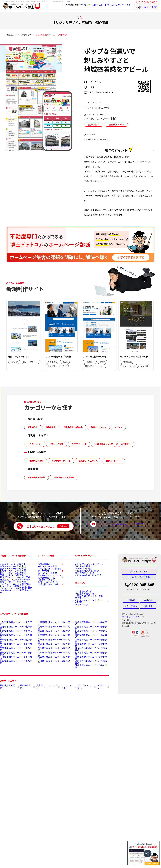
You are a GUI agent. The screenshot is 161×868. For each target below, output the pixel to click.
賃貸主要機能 (52, 580)
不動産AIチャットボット (46, 587)
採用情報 (148, 608)
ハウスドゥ (126, 444)
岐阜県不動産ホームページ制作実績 (50, 639)
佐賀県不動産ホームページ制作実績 (88, 649)
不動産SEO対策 (81, 567)
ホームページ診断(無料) (139, 578)
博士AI (107, 7)
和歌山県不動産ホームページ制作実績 (89, 662)
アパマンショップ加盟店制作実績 (12, 601)
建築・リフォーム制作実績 (10, 577)
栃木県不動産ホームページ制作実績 (13, 639)
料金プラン (117, 7)
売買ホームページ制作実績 (10, 567)
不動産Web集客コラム (83, 600)
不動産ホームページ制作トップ (11, 564)
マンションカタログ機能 (46, 573)
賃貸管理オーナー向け (61, 461)
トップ (54, 7)
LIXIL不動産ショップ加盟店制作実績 (13, 604)
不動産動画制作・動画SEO (85, 581)
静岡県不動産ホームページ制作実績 (50, 632)
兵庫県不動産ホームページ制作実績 (50, 656)
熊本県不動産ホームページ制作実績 (88, 656)
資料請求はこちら (139, 571)
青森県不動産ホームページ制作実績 (13, 636)
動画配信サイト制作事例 (64, 477)
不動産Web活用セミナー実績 (86, 603)
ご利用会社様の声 (84, 7)
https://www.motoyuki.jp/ (102, 92)
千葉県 (103, 140)
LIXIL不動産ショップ (104, 444)
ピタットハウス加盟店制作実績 (11, 597)
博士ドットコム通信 (80, 685)
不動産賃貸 (91, 140)
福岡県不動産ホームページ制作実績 (88, 642)
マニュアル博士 (63, 685)
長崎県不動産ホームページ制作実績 (88, 646)
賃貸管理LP (93, 125)
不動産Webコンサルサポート (86, 564)
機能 (61, 7)
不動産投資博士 (25, 685)
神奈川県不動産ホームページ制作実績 (14, 656)
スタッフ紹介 (131, 608)
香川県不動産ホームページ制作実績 (50, 662)
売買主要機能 (52, 565)
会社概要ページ (114, 125)
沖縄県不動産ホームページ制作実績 (88, 666)
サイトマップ (80, 613)
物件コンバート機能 (45, 570)
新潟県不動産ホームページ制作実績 (13, 662)
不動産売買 (33, 427)
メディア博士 (49, 685)
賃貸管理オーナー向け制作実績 (11, 584)
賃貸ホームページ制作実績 (10, 571)
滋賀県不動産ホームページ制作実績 (50, 642)
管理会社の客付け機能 (52, 608)
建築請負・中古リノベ (88, 461)
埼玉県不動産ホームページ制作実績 (13, 649)
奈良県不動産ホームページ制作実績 (50, 652)
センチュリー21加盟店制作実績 (11, 594)
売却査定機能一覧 (52, 594)
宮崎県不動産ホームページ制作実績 (88, 659)
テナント (118, 427)
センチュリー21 (35, 444)
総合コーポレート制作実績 (10, 591)
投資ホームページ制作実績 (10, 574)
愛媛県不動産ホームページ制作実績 (88, 632)
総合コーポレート (114, 461)
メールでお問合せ (146, 8)
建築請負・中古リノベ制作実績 (11, 587)
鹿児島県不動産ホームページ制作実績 (89, 652)
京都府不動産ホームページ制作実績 (50, 646)
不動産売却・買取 (36, 461)
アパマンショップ (79, 444)
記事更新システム (44, 598)
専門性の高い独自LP (45, 602)
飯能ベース (95, 685)
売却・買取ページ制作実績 (10, 581)
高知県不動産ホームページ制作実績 (88, 636)
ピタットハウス (56, 444)
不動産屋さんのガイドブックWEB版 (89, 610)
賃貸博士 (37, 685)
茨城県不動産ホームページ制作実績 (13, 646)
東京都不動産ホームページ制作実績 (13, 652)
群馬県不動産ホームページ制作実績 (13, 642)
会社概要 (148, 601)
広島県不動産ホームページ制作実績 (88, 639)
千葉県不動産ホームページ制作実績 (13, 659)
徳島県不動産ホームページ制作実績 (50, 659)
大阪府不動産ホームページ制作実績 (50, 649)
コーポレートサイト (130, 618)
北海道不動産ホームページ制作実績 (13, 632)
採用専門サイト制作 (82, 577)
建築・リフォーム (98, 427)
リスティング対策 (82, 571)
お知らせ (131, 601)
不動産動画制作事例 (36, 477)
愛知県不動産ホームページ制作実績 (50, 636)
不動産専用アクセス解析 (84, 574)
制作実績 (70, 7)
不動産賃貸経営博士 (8, 685)
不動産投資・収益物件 (73, 427)
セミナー (128, 7)
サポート (97, 7)
